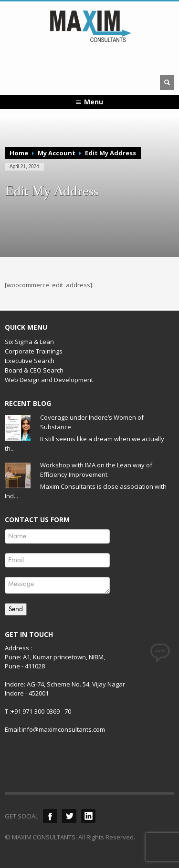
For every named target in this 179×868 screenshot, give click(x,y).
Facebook (50, 816)
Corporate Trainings (34, 351)
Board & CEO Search (34, 370)
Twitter (69, 816)
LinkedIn (88, 816)
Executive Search (30, 361)
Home (19, 153)
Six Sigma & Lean (29, 342)
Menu (94, 102)
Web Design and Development (49, 380)
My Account (57, 153)
